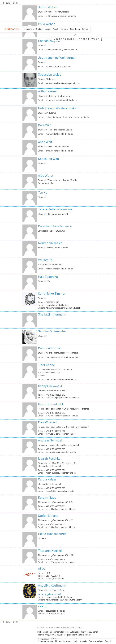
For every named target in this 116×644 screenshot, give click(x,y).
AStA (41, 568)
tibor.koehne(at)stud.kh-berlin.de (61, 380)
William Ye (45, 260)
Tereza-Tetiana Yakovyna (55, 209)
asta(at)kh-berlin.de (55, 579)
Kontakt (83, 641)
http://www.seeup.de (56, 614)
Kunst (55, 29)
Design (48, 29)
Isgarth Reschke (49, 458)
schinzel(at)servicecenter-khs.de (61, 452)
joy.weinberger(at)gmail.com (59, 66)
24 (14, 3)
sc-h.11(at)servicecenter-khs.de (60, 562)
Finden (58, 641)
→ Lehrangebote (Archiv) (49, 594)
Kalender (67, 641)
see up (43, 606)
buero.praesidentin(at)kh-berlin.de (77, 635)
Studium (39, 29)
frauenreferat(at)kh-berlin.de (59, 597)
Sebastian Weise (50, 74)
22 (7, 3)
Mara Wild (45, 125)
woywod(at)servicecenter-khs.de (61, 434)
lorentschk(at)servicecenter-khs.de (62, 416)
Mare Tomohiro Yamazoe (55, 226)
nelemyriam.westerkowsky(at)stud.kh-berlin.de (67, 117)
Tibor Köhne (46, 365)
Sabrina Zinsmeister (52, 331)
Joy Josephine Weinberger (57, 57)
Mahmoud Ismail (49, 348)
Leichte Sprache (45, 641)
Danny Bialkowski (50, 386)
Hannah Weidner (49, 41)
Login (75, 641)
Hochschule (28, 29)
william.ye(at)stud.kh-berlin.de (60, 269)
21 (4, 3)
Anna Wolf (45, 142)
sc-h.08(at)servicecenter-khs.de (61, 509)
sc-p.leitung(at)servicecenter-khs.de (63, 398)
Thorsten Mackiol (50, 550)
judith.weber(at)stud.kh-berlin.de (61, 16)
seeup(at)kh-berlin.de (56, 611)
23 (11, 3)
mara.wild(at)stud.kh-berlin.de (60, 134)
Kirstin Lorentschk (51, 404)
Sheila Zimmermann (52, 314)
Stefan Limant (48, 515)
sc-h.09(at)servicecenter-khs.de (61, 527)
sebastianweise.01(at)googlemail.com (63, 83)
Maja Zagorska (48, 277)
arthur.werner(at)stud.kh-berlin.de (62, 100)
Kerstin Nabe (47, 497)
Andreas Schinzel (50, 440)
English (108, 641)
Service (85, 29)
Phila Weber (46, 24)
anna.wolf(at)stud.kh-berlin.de (60, 151)
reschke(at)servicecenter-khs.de (61, 473)
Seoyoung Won (48, 159)
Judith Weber (47, 7)
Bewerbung (75, 29)
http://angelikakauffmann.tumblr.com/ (64, 600)
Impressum (43, 639)
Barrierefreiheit (96, 641)
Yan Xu (43, 192)
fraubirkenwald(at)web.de (58, 305)
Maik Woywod (47, 422)
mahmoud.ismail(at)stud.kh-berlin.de (63, 357)
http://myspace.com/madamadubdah (63, 308)
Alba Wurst (46, 175)
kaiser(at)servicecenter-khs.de (60, 491)
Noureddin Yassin (50, 243)
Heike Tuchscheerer (52, 534)
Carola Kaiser (47, 479)
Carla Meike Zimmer (52, 293)
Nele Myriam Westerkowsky (57, 108)
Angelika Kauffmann (52, 585)
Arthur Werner (48, 91)
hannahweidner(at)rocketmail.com (62, 50)
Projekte (64, 29)
